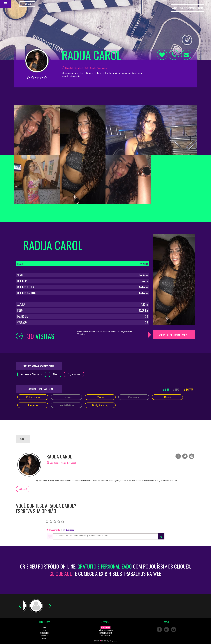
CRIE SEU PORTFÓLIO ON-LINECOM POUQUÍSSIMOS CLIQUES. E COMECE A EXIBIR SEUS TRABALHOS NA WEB (105, 570)
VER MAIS (23, 489)
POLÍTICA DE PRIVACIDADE (105, 630)
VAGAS (45, 630)
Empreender (114, 641)
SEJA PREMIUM (105, 628)
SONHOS (44, 638)
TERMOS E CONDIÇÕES (105, 633)
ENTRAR (27, 4)
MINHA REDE (45, 636)
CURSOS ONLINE (44, 633)
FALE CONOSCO (105, 636)
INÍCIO (44, 628)
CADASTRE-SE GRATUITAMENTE (174, 335)
